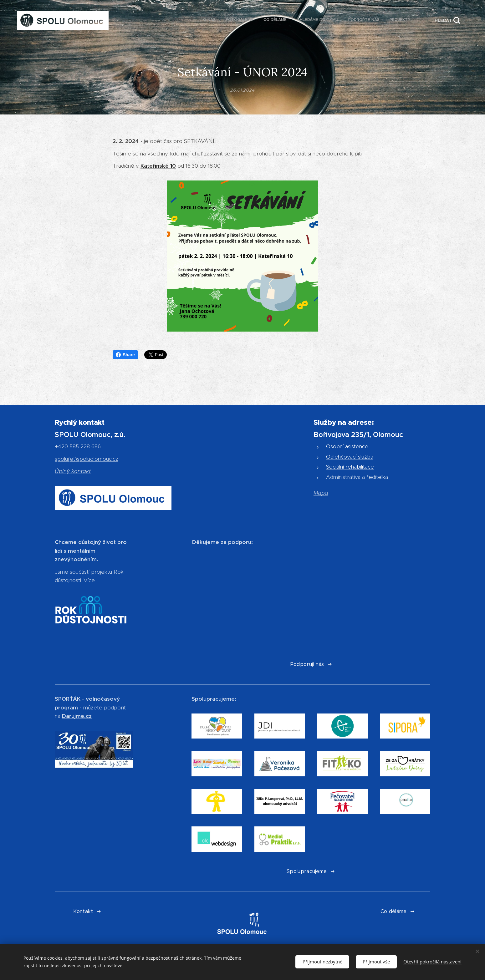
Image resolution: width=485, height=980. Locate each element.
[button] (447, 20)
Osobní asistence (347, 447)
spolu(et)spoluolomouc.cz (87, 459)
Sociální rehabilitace (350, 467)
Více (89, 581)
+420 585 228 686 (78, 447)
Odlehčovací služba (350, 457)
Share (125, 355)
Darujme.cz (77, 716)
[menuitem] (349, 20)
